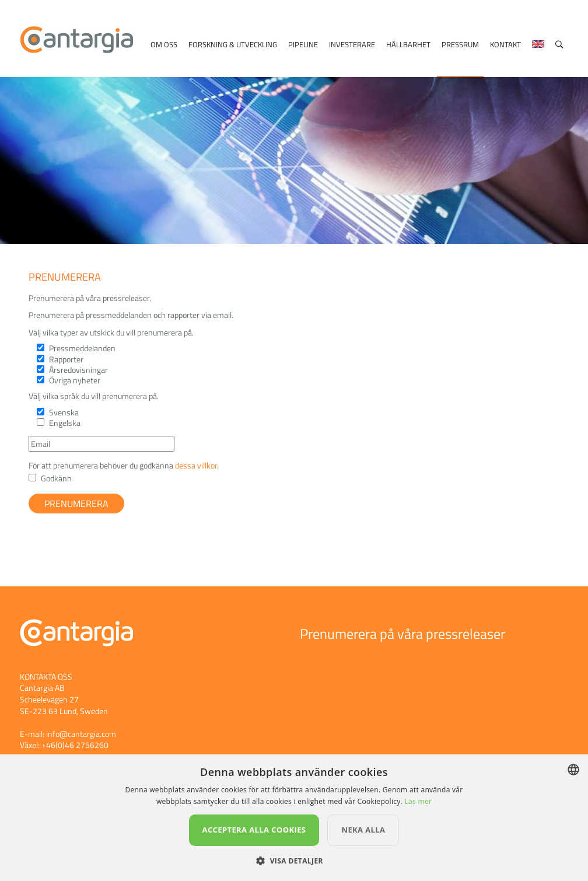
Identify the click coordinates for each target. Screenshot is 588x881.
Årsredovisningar (78, 370)
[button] (294, 861)
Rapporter (66, 359)
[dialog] (294, 818)
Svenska (64, 412)
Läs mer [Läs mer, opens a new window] (418, 801)
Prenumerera (76, 504)
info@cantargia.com (81, 734)
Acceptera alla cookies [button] (254, 830)
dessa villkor (196, 465)
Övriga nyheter (75, 380)
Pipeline (303, 44)
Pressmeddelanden (82, 348)
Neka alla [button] (363, 830)
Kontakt (505, 44)
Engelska (65, 423)
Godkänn (56, 478)
